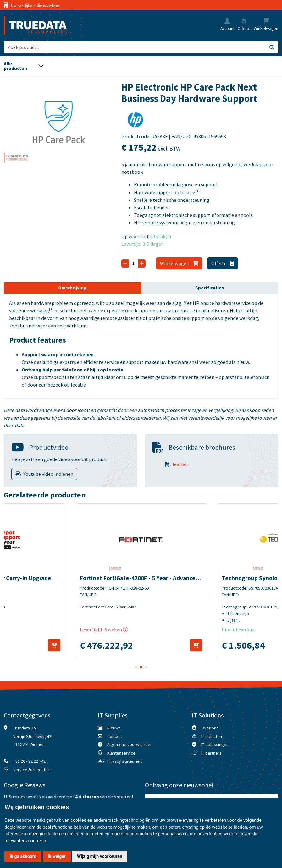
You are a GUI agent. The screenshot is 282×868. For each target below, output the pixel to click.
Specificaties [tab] (210, 288)
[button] (227, 21)
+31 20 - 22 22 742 (29, 761)
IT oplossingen (215, 744)
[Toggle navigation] (24, 66)
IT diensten (212, 736)
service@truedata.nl (32, 770)
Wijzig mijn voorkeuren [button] (100, 856)
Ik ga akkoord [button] (23, 856)
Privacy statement (124, 761)
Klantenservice (121, 753)
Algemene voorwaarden (130, 744)
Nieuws (114, 728)
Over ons (210, 728)
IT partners (211, 753)
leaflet (180, 464)
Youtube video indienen (48, 474)
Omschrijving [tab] (72, 288)
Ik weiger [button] (57, 856)
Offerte (223, 263)
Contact (115, 736)
